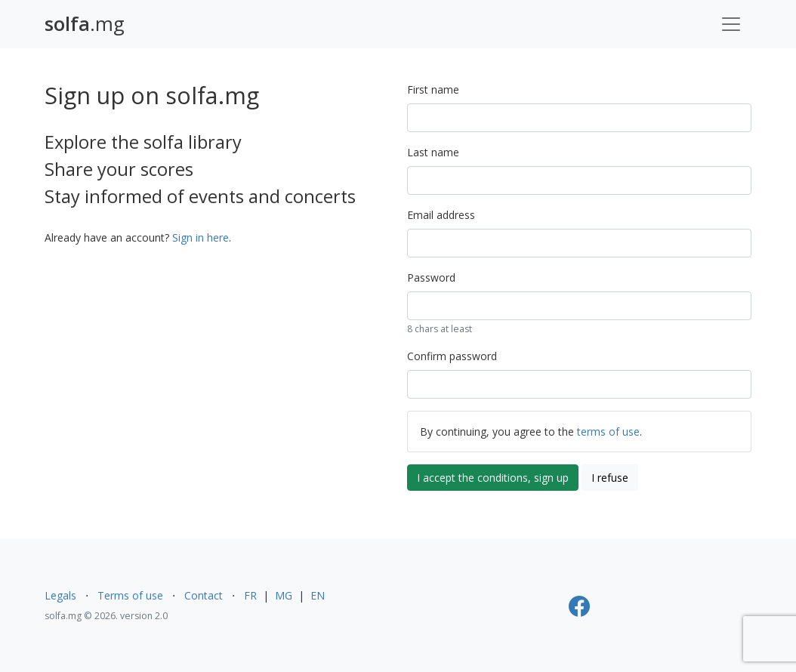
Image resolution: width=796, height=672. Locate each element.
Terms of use (130, 595)
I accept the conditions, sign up (493, 478)
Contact (204, 595)
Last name (433, 152)
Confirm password (452, 356)
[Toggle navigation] (731, 24)
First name (433, 89)
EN (318, 595)
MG (284, 595)
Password (431, 277)
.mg (85, 24)
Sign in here (201, 237)
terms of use (608, 432)
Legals (60, 595)
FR (250, 595)
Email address (441, 215)
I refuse (610, 478)
